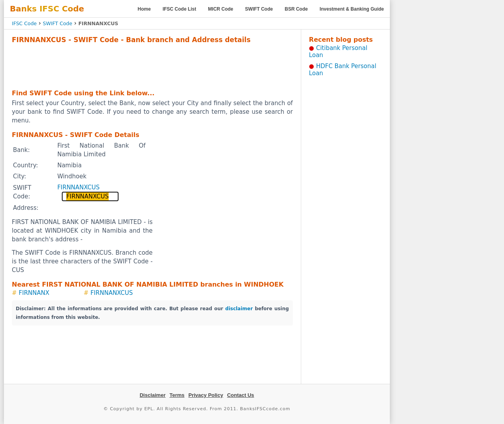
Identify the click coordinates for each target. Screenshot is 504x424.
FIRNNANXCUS (78, 187)
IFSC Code (24, 23)
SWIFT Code (259, 9)
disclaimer (239, 309)
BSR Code (296, 9)
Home (144, 9)
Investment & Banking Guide (352, 9)
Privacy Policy (206, 395)
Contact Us (241, 395)
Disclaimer (153, 395)
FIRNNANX (34, 293)
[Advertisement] (152, 65)
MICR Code (220, 9)
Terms (177, 395)
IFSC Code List (179, 9)
